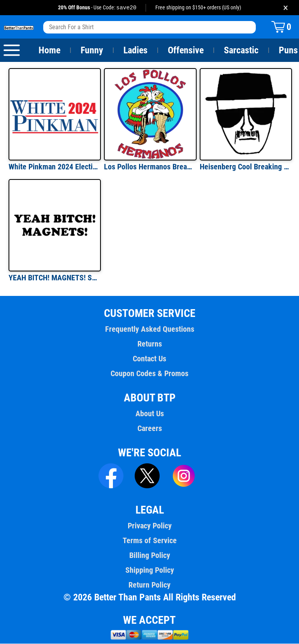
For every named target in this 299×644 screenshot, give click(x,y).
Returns (149, 344)
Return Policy (149, 585)
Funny (92, 51)
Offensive (186, 51)
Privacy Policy (149, 526)
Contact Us (149, 359)
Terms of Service (149, 541)
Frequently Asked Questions (149, 329)
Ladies (135, 51)
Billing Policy (149, 556)
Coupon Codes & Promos (149, 374)
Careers (149, 429)
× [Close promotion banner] (286, 8)
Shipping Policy (149, 570)
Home (49, 51)
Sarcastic (241, 51)
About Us (150, 414)
